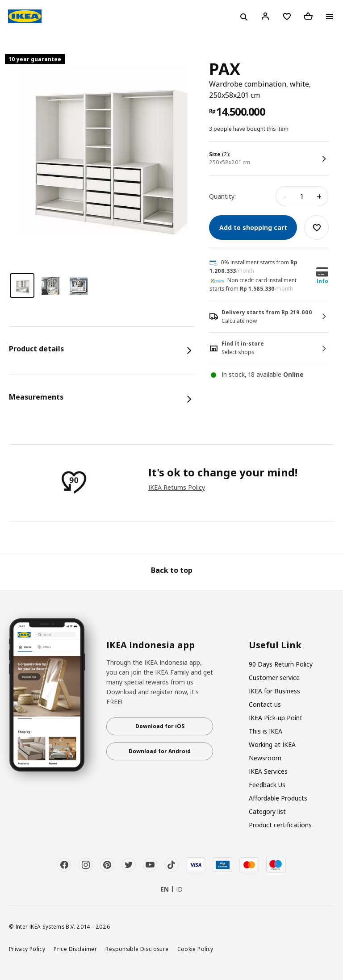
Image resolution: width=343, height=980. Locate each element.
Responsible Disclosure (137, 949)
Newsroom (265, 758)
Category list (267, 811)
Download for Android (160, 751)
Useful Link (275, 645)
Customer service (274, 678)
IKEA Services (268, 771)
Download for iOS (160, 726)
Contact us (265, 704)
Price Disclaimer (75, 949)
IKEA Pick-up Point (276, 718)
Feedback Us (267, 785)
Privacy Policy (27, 949)
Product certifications (280, 825)
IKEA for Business (274, 691)
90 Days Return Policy (281, 664)
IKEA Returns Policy (177, 487)
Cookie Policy (195, 949)
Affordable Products (278, 798)
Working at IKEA (272, 744)
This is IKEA (266, 731)
